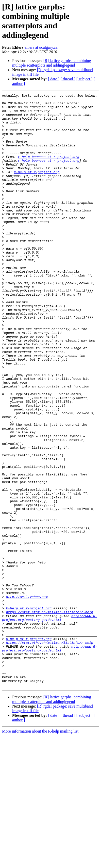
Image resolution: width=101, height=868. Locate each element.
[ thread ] (68, 79)
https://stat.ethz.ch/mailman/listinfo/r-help (50, 716)
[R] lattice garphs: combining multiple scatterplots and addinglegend (52, 63)
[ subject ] (85, 79)
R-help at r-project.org (37, 188)
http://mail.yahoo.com (27, 698)
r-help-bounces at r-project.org (48, 170)
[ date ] (54, 79)
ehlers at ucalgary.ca (41, 47)
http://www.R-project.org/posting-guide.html (49, 723)
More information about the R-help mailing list (40, 850)
